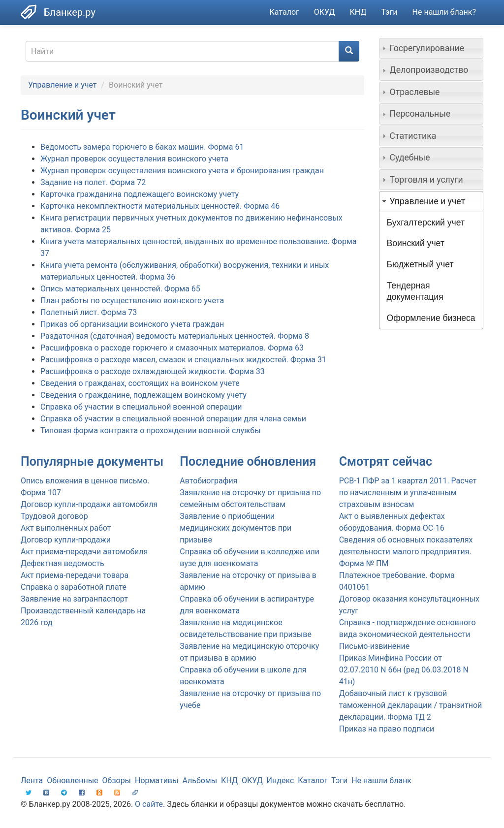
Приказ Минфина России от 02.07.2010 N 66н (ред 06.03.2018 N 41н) (404, 670)
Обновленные (72, 780)
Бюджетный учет (420, 264)
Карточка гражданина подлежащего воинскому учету (140, 194)
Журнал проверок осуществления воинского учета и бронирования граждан (182, 171)
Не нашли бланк (381, 780)
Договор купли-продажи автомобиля (89, 504)
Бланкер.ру (70, 12)
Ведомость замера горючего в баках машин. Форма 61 (142, 147)
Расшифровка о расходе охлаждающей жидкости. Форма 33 (153, 371)
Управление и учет (63, 85)
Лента (32, 780)
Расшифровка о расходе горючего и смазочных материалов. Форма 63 (172, 348)
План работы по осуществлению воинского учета (132, 301)
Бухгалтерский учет (426, 223)
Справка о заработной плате (74, 587)
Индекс (281, 780)
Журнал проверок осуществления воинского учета (134, 159)
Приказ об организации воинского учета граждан (132, 324)
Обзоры (117, 780)
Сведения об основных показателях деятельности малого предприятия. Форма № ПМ (406, 552)
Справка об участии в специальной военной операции (141, 407)
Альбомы (200, 780)
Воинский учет (416, 243)
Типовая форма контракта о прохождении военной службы (151, 430)
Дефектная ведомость (63, 563)
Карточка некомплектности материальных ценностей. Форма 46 (160, 206)
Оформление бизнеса (431, 318)
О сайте (149, 804)
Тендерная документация (415, 291)
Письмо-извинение (375, 646)
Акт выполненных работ (66, 528)
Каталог (284, 12)
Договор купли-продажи (66, 540)
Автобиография (208, 481)
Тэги (389, 12)
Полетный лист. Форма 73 (89, 312)
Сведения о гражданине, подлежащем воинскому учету (143, 395)
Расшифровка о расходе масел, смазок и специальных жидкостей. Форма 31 (183, 360)
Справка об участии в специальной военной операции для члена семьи (173, 419)
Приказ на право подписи (387, 729)
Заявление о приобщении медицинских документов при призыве (236, 528)
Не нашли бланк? (444, 12)
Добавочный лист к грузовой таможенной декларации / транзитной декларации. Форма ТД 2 (411, 705)
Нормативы (157, 780)
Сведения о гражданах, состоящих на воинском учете (140, 383)
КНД (358, 12)
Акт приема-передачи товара (75, 575)
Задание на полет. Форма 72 (93, 182)
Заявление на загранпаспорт (74, 599)
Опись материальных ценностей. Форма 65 (120, 289)
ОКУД (325, 12)
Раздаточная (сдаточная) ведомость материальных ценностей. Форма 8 (175, 336)
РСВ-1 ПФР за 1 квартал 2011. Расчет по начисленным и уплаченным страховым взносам (408, 493)
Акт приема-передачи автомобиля (84, 552)
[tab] (431, 48)
